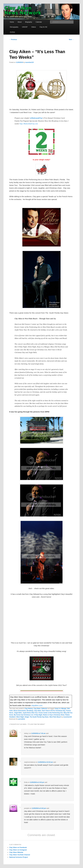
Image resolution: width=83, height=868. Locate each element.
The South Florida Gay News (39, 717)
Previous (13, 40)
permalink (22, 719)
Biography (29, 22)
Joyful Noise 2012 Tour (30, 713)
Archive (12, 32)
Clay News (37, 709)
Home (12, 22)
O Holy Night (38, 715)
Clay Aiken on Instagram (18, 850)
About (20, 22)
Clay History (29, 709)
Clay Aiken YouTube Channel (20, 855)
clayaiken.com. (37, 705)
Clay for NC (43, 27)
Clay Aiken (38, 711)
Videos (34, 27)
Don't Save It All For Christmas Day (54, 711)
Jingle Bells (18, 713)
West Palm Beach (55, 717)
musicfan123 (29, 62)
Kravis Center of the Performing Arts (51, 713)
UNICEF (25, 27)
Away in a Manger (61, 709)
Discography (14, 27)
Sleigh (27, 717)
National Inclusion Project (19, 857)
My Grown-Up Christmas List (23, 715)
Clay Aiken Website (16, 852)
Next (71, 40)
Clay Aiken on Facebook (18, 847)
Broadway (30, 711)
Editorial (44, 709)
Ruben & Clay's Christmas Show (54, 715)
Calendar (39, 22)
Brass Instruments (20, 711)
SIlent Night (20, 717)
